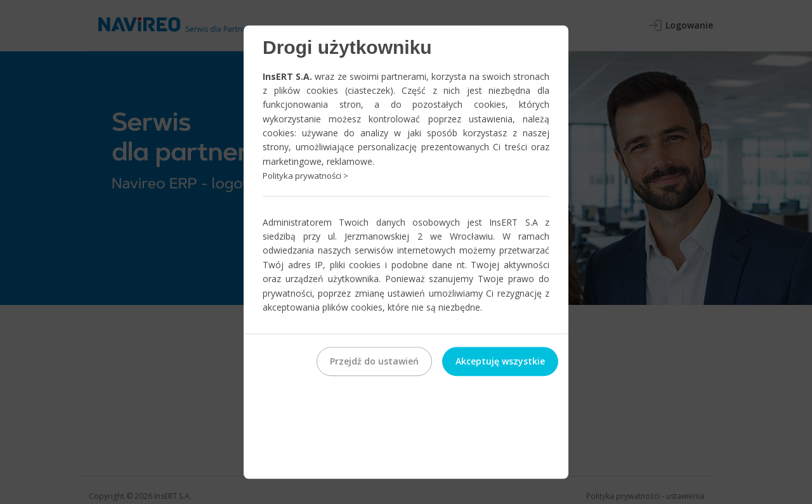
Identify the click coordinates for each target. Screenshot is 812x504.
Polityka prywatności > (305, 176)
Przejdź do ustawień (374, 362)
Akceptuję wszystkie (500, 362)
